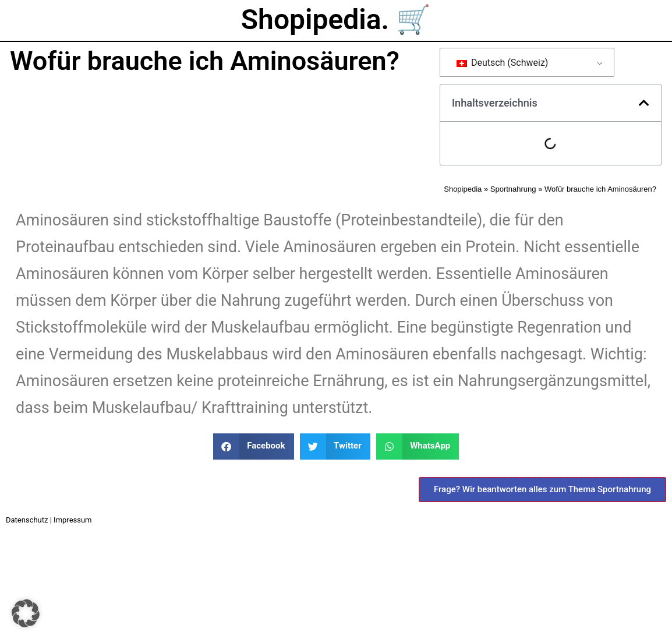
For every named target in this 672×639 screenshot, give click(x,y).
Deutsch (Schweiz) (503, 63)
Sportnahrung (513, 189)
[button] (644, 103)
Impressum (72, 520)
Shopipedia (463, 189)
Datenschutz (27, 520)
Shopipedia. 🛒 (336, 20)
